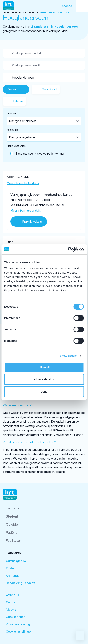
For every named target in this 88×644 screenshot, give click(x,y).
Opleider (13, 524)
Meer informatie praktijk (26, 210)
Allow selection (44, 379)
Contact (11, 602)
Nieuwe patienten (16, 146)
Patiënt (11, 532)
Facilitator (14, 541)
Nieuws (11, 609)
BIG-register (61, 430)
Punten (11, 568)
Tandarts (66, 6)
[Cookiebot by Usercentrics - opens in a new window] (68, 249)
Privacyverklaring (18, 624)
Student (12, 516)
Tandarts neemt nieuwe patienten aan (36, 154)
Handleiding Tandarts (20, 583)
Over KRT (13, 595)
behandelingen (37, 450)
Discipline (12, 114)
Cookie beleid (16, 617)
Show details (68, 356)
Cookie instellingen (19, 631)
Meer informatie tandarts (23, 183)
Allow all (44, 367)
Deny (44, 391)
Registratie (13, 130)
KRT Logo (13, 576)
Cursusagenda (16, 561)
